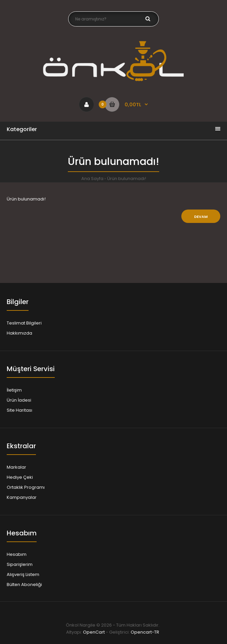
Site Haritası (19, 410)
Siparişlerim (20, 564)
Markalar (16, 467)
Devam (201, 217)
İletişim (14, 390)
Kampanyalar (22, 497)
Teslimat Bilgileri (24, 323)
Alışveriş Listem (23, 574)
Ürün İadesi (19, 400)
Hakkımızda (19, 333)
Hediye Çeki (20, 477)
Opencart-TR (145, 632)
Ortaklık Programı (26, 487)
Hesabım (17, 554)
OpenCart (94, 632)
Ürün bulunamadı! (127, 179)
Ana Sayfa (92, 179)
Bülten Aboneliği (24, 584)
